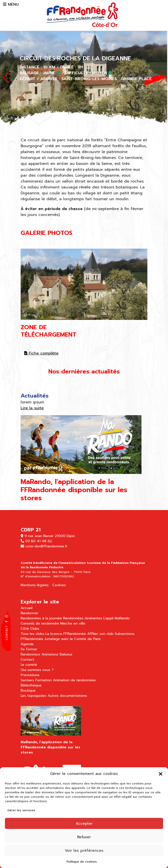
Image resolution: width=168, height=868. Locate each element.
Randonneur (30, 654)
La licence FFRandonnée (66, 634)
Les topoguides (34, 696)
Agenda (27, 644)
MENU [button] (11, 4)
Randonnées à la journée (41, 618)
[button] (161, 774)
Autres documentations (67, 696)
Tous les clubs (32, 634)
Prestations (30, 675)
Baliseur (66, 654)
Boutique (28, 690)
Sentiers (27, 680)
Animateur (50, 654)
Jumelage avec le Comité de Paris (73, 639)
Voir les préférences (84, 851)
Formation (44, 680)
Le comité (29, 665)
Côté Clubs (30, 629)
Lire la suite (32, 408)
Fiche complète (41, 353)
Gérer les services (21, 810)
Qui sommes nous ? (37, 670)
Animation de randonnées (74, 680)
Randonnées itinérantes (83, 618)
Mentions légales (35, 585)
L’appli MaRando (117, 618)
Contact (27, 660)
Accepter (84, 824)
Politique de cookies (82, 862)
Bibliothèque (31, 685)
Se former (29, 649)
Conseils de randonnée (40, 623)
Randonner (29, 613)
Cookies (59, 585)
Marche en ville (73, 623)
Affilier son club (100, 634)
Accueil (27, 608)
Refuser (84, 837)
